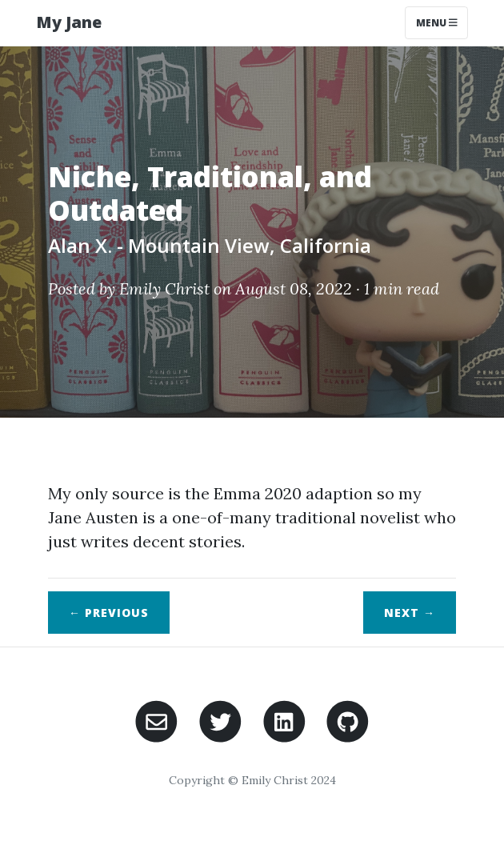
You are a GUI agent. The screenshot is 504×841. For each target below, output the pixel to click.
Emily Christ (164, 288)
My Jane (69, 22)
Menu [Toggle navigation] (437, 23)
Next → (410, 613)
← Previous (109, 613)
